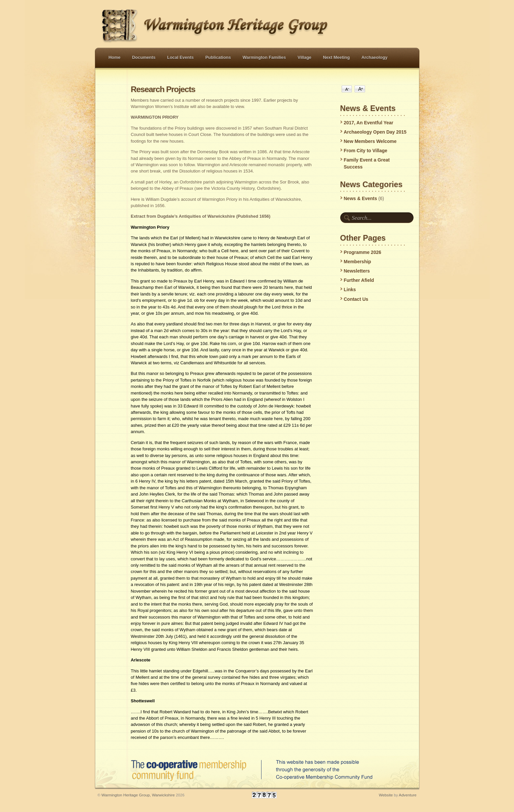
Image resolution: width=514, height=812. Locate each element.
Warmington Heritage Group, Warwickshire (138, 795)
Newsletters (357, 271)
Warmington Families (264, 57)
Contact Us (356, 299)
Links (350, 290)
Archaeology (374, 57)
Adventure (408, 795)
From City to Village (366, 151)
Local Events (180, 57)
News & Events (360, 198)
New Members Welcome (370, 141)
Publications (218, 57)
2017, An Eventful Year (369, 123)
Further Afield (359, 280)
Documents (144, 57)
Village (305, 57)
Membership (358, 262)
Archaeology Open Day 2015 (375, 132)
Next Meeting (336, 57)
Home (115, 57)
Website (386, 795)
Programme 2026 (363, 252)
